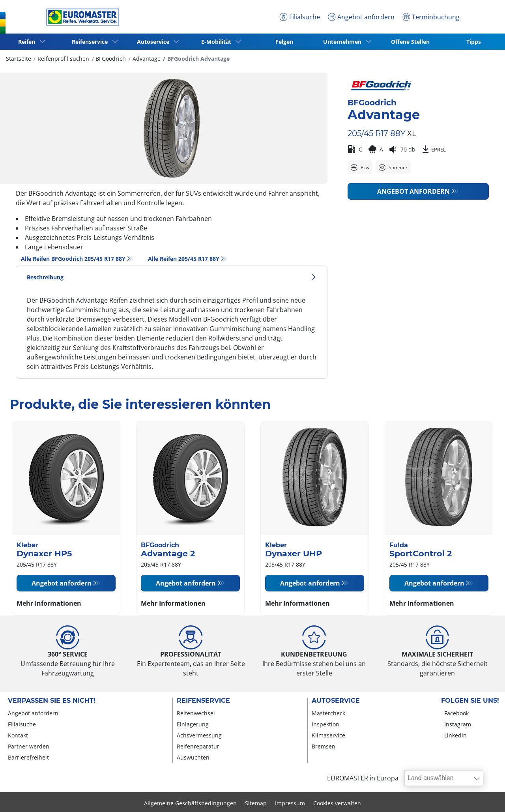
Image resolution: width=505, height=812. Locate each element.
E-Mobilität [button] (217, 42)
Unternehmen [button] (344, 42)
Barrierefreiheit (28, 757)
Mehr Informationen (49, 603)
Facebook (456, 713)
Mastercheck (328, 713)
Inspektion (325, 724)
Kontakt (18, 735)
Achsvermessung (199, 735)
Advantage (147, 59)
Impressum (290, 803)
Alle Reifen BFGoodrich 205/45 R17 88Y (73, 259)
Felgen (284, 42)
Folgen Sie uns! (470, 701)
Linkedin (455, 735)
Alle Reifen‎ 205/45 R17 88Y (184, 259)
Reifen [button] (28, 42)
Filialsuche (22, 724)
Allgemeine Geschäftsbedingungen (190, 803)
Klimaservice (328, 735)
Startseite (19, 59)
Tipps (474, 42)
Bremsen (324, 746)
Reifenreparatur (198, 746)
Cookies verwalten (337, 803)
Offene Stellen (410, 42)
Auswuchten (193, 757)
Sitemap (256, 803)
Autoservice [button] (154, 42)
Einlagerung (193, 724)
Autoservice (336, 701)
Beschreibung (172, 277)
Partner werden (29, 746)
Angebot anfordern (413, 191)
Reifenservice (203, 701)
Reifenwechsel (196, 713)
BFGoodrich (111, 59)
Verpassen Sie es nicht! (52, 701)
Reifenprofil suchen (63, 59)
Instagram (458, 724)
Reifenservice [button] (91, 42)
